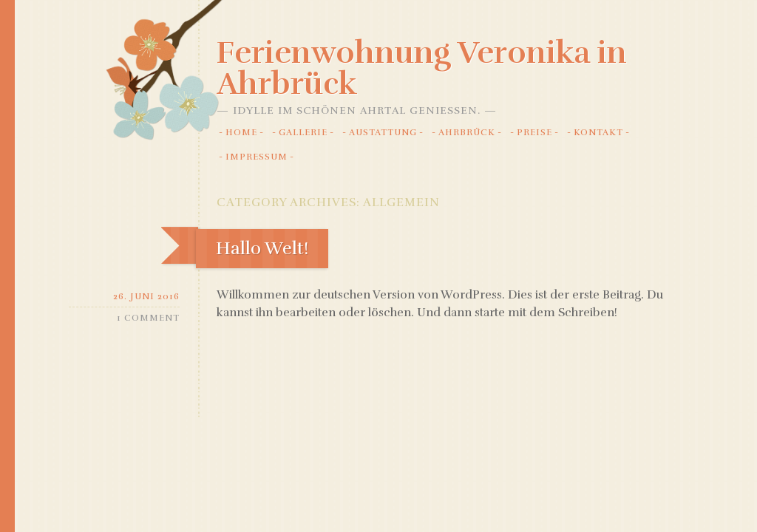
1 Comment (148, 318)
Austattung (383, 132)
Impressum (257, 157)
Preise (534, 132)
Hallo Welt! (262, 248)
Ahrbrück (467, 132)
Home (241, 132)
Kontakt (598, 132)
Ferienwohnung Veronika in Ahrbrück (422, 68)
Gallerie (303, 132)
